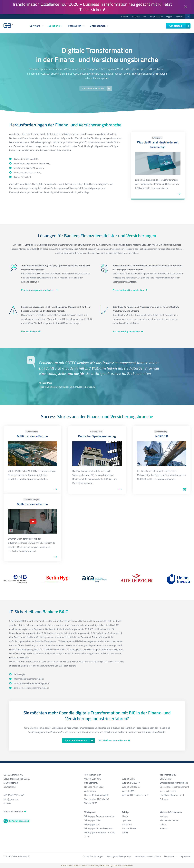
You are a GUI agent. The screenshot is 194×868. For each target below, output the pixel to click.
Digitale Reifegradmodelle (97, 795)
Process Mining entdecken (126, 331)
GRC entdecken (29, 331)
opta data (127, 820)
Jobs (145, 16)
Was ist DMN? (129, 791)
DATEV (125, 832)
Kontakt (179, 16)
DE (188, 16)
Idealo (125, 816)
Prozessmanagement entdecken (38, 290)
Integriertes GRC (168, 791)
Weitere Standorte (13, 812)
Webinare (136, 16)
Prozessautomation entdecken (128, 290)
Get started (176, 26)
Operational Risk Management (174, 787)
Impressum (185, 857)
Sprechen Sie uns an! (93, 88)
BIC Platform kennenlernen (113, 740)
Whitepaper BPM (92, 820)
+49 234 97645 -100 (14, 795)
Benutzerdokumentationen (148, 857)
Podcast (164, 828)
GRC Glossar (166, 779)
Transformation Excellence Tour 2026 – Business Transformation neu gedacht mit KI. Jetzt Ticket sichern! (92, 7)
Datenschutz (170, 857)
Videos (163, 824)
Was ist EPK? (91, 803)
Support (169, 16)
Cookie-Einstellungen (93, 857)
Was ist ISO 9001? (131, 783)
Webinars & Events (169, 820)
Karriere (164, 816)
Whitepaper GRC (92, 824)
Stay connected (156, 16)
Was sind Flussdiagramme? (135, 795)
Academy (124, 16)
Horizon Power (129, 828)
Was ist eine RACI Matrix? (97, 799)
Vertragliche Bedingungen (119, 857)
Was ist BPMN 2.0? (131, 787)
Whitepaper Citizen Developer (99, 828)
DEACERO (127, 824)
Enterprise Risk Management (174, 783)
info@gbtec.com (11, 799)
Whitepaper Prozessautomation (99, 816)
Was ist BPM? (129, 779)
